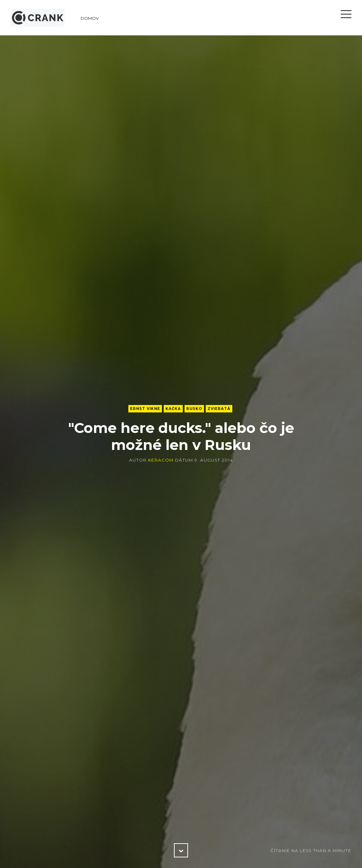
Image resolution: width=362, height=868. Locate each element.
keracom (161, 460)
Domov (90, 18)
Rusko (194, 409)
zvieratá (219, 409)
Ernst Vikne (145, 409)
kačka (173, 409)
